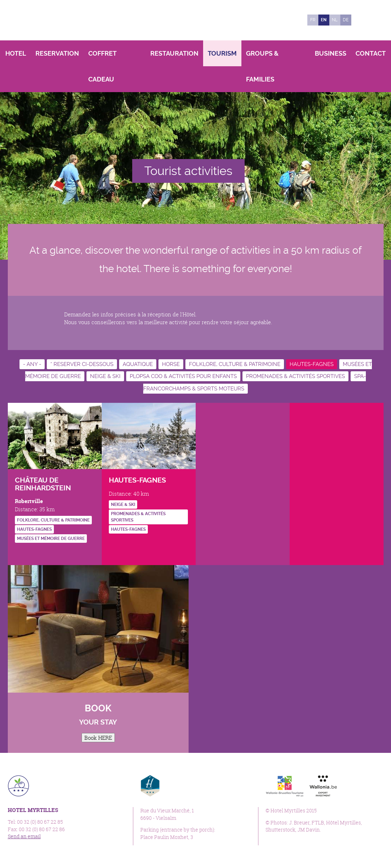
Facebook (360, 20)
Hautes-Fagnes (312, 364)
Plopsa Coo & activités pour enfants (183, 376)
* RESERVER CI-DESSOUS (82, 364)
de (346, 20)
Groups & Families (262, 66)
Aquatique (138, 364)
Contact (371, 53)
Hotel (16, 53)
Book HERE (98, 738)
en (324, 20)
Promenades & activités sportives (295, 376)
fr (313, 20)
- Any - (32, 364)
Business (331, 53)
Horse (171, 364)
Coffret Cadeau (102, 66)
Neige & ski (105, 376)
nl (335, 20)
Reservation (57, 53)
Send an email (24, 836)
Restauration (174, 53)
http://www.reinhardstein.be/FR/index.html (20, 553)
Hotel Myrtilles (57, 20)
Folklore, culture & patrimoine (235, 364)
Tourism (222, 53)
